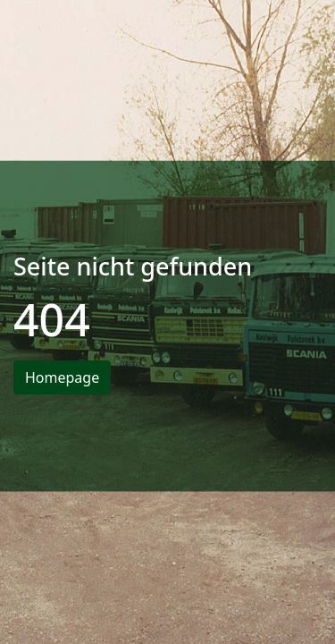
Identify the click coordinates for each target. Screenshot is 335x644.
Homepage (62, 377)
